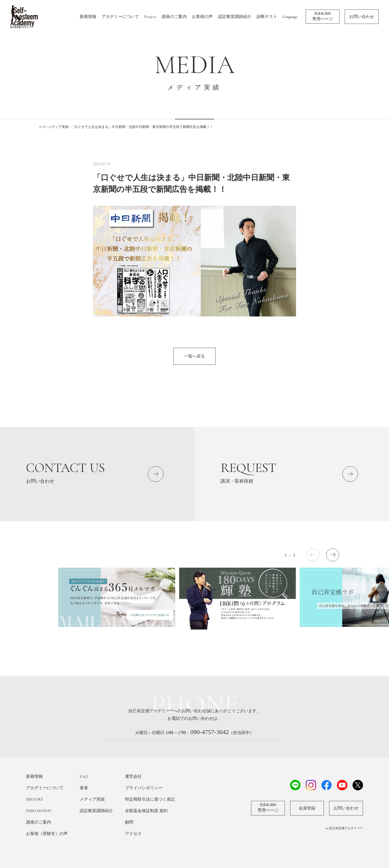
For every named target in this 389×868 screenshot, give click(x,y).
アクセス (133, 834)
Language (290, 17)
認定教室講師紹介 (235, 17)
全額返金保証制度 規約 (146, 811)
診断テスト (267, 17)
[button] (333, 555)
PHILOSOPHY (39, 811)
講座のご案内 (174, 17)
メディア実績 (92, 799)
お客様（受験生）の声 (47, 834)
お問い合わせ (362, 17)
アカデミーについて (120, 17)
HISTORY (35, 799)
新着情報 (88, 17)
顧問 (129, 822)
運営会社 (133, 776)
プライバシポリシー (144, 788)
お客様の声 (202, 17)
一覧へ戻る (194, 356)
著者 (84, 788)
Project (150, 17)
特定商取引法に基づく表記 (150, 799)
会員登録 (307, 808)
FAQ (84, 776)
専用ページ (323, 16)
